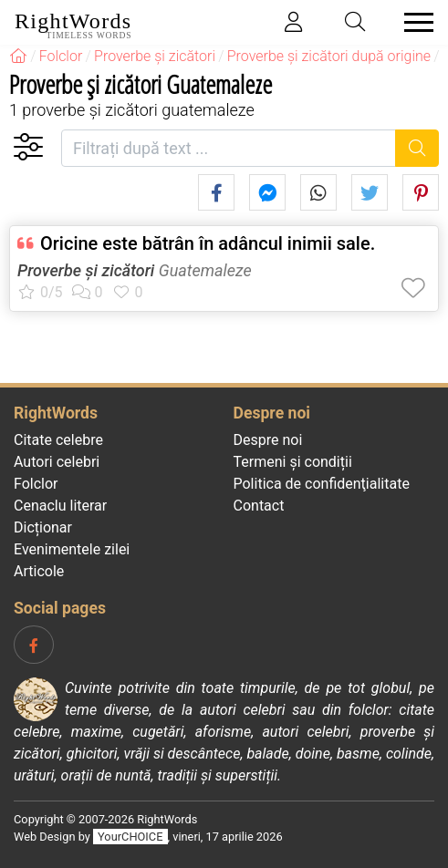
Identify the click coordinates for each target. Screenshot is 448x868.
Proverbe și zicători (86, 270)
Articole (39, 571)
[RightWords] (18, 56)
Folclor (36, 484)
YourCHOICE (130, 837)
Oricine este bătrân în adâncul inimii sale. (208, 243)
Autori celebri (57, 462)
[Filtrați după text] (229, 148)
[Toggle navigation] (413, 22)
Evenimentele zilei (72, 549)
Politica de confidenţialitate (322, 484)
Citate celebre (58, 440)
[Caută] (417, 148)
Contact (259, 506)
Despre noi (268, 440)
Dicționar (43, 527)
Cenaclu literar (60, 506)
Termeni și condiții (293, 462)
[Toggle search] (356, 22)
